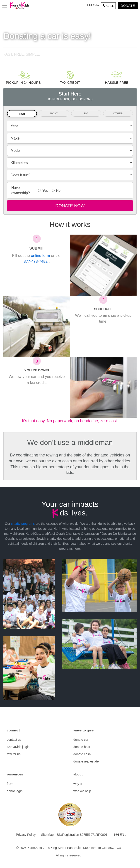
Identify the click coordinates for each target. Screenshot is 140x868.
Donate (128, 6)
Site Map (47, 835)
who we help (82, 791)
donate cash (82, 754)
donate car (81, 740)
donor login (15, 791)
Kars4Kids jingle (18, 747)
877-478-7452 (36, 261)
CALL (109, 6)
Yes (43, 190)
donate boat (82, 747)
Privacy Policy (26, 835)
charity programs (23, 524)
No (56, 190)
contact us (14, 740)
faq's (10, 784)
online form (40, 256)
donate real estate (86, 761)
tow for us (14, 754)
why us (78, 784)
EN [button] (96, 5)
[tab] (22, 114)
